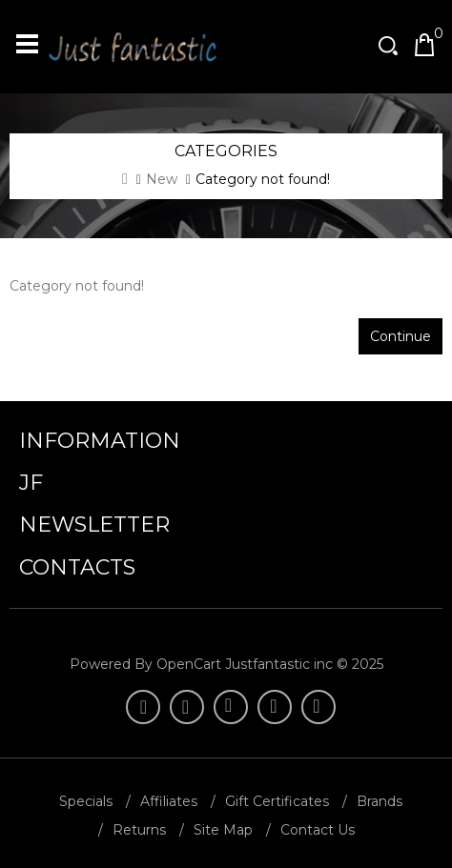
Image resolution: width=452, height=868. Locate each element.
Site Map (223, 830)
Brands (380, 801)
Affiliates (169, 801)
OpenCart (189, 664)
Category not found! (263, 179)
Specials (86, 801)
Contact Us (318, 830)
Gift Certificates (277, 801)
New (162, 179)
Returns (139, 830)
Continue (401, 336)
